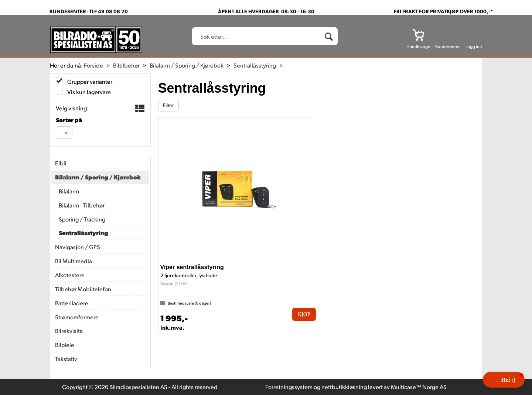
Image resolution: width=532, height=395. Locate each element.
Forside (93, 65)
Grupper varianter (89, 81)
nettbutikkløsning (344, 387)
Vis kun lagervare (88, 92)
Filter (168, 105)
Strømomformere (77, 317)
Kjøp (304, 314)
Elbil (61, 163)
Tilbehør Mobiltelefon (83, 289)
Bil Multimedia (74, 261)
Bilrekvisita (69, 331)
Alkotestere (70, 275)
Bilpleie (65, 345)
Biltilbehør (126, 65)
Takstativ (66, 359)
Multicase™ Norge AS (419, 387)
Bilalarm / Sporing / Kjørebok (187, 65)
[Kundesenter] (447, 35)
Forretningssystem (289, 387)
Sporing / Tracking (82, 219)
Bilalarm (69, 191)
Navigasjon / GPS (78, 247)
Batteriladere (72, 303)
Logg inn (474, 46)
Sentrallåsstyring (255, 65)
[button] (504, 380)
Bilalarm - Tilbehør (82, 205)
